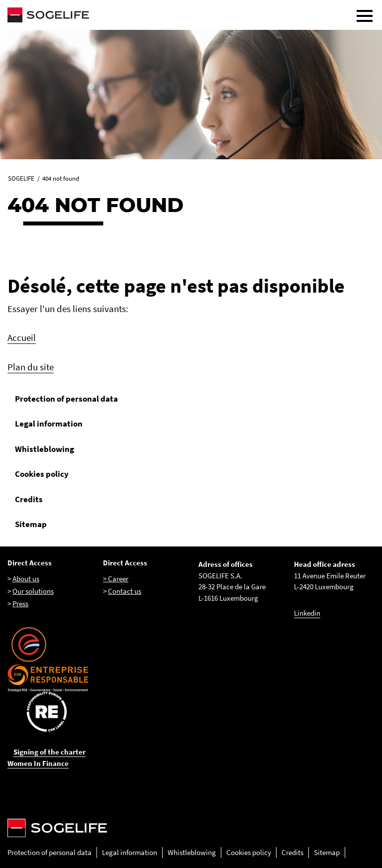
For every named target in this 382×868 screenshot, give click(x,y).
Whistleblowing (45, 449)
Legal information (49, 424)
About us (26, 579)
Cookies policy (42, 474)
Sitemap (31, 524)
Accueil (22, 337)
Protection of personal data (66, 399)
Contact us (125, 591)
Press (20, 603)
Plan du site (31, 367)
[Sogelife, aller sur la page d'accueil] (191, 15)
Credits (29, 499)
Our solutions (33, 591)
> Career (116, 579)
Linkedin (307, 613)
